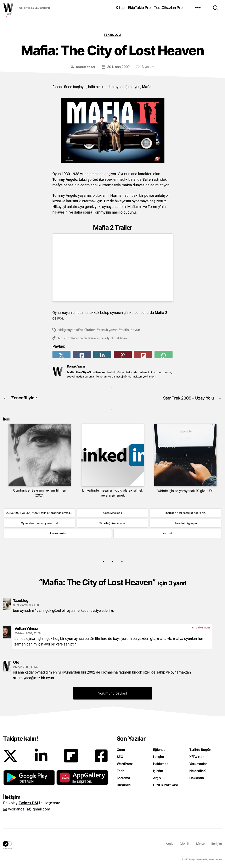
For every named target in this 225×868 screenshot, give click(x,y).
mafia (125, 330)
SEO (120, 756)
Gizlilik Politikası (165, 784)
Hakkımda (161, 763)
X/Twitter (196, 756)
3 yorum (148, 67)
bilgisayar (67, 330)
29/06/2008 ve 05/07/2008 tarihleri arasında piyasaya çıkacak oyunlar (41, 512)
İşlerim (158, 770)
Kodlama (123, 777)
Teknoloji (112, 35)
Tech (121, 770)
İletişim (158, 756)
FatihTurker (87, 330)
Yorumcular (198, 763)
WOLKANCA (8, 8)
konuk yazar (108, 330)
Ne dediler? (198, 770)
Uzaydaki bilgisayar (185, 523)
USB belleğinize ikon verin (112, 523)
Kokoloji (167, 533)
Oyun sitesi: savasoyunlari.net (40, 523)
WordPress (125, 763)
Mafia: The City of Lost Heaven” (114, 582)
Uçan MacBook (113, 512)
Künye (201, 843)
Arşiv (157, 777)
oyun (136, 330)
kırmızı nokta (58, 533)
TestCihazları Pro (168, 8)
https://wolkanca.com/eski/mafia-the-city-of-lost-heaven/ (94, 338)
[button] (29, 777)
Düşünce (124, 784)
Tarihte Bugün (200, 749)
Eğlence (159, 749)
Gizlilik (185, 843)
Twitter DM (28, 802)
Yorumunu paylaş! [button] (112, 693)
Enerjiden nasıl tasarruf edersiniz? (185, 512)
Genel (121, 749)
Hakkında (197, 777)
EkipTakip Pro (139, 8)
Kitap (120, 8)
